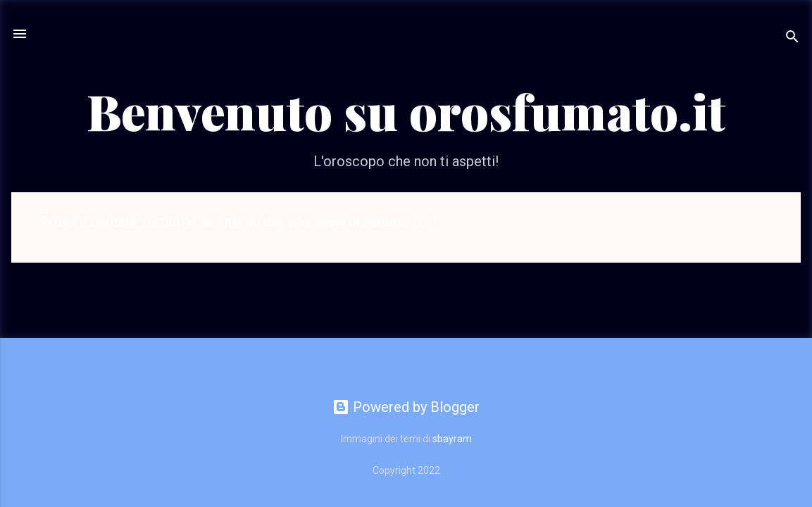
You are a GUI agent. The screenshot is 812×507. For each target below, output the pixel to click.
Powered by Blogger (406, 407)
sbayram (452, 439)
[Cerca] (792, 38)
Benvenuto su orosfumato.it (406, 111)
